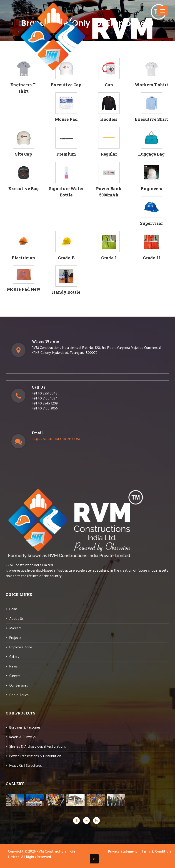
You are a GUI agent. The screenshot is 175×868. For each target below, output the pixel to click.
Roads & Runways (22, 737)
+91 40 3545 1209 (45, 404)
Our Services (19, 686)
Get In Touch (19, 695)
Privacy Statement (123, 852)
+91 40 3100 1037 (44, 399)
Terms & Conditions (156, 852)
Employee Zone (21, 647)
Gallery (14, 657)
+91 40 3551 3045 (45, 394)
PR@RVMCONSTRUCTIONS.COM (56, 439)
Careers (15, 676)
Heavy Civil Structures (26, 766)
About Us (16, 619)
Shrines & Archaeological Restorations (38, 747)
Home (14, 609)
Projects (15, 638)
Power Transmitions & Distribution (35, 756)
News (14, 667)
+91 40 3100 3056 (45, 409)
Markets (15, 628)
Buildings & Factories (25, 728)
